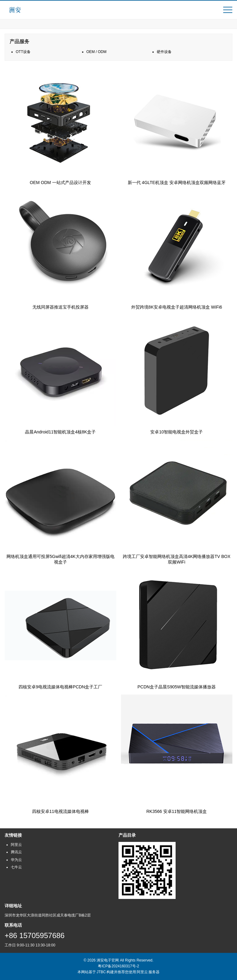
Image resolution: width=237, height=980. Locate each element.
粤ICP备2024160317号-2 (118, 966)
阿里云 (16, 845)
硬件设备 (164, 52)
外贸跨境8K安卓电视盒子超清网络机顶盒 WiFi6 (177, 307)
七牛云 (16, 867)
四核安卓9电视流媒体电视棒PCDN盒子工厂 (60, 687)
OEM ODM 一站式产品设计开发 (60, 182)
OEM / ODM (96, 52)
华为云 (16, 860)
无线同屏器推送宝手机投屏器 (60, 307)
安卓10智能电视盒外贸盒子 (177, 432)
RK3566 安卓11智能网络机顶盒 (177, 811)
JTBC (101, 972)
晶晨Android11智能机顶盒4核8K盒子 (60, 432)
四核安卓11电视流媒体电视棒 (60, 811)
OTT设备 (23, 52)
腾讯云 (16, 852)
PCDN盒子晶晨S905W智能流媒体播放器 (177, 687)
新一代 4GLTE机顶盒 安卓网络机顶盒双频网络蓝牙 (177, 182)
